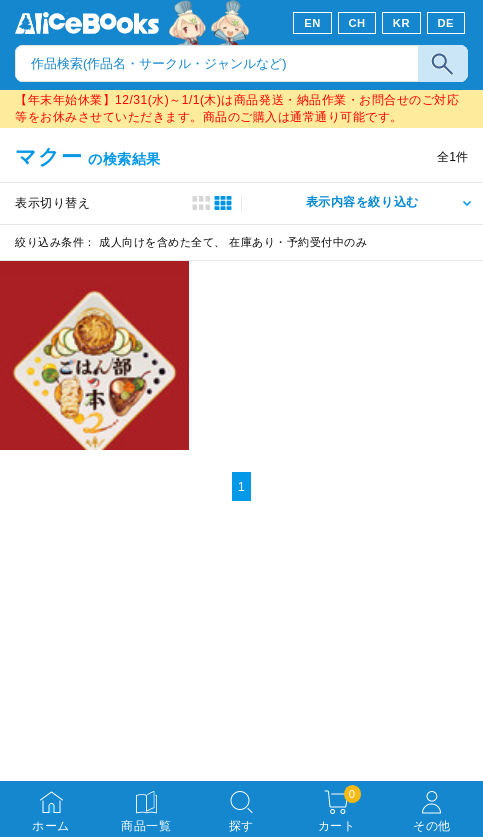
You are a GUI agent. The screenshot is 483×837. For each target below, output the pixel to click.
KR (401, 23)
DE (446, 23)
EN (312, 23)
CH (356, 23)
